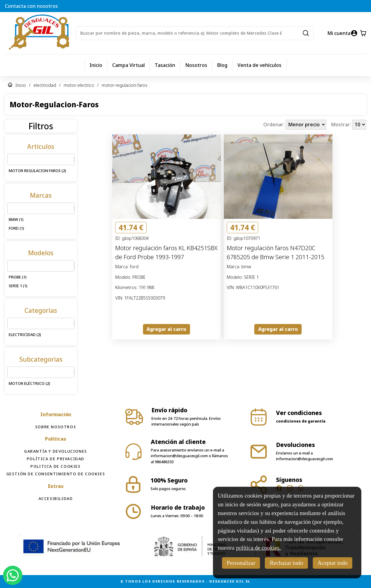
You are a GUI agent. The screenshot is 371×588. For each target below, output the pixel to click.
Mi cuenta (339, 33)
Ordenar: (274, 124)
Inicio (96, 65)
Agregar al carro (166, 329)
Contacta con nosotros (31, 6)
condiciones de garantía (301, 421)
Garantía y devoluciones (56, 451)
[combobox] (11, 159)
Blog (222, 65)
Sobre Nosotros (56, 427)
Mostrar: (342, 124)
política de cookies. (258, 548)
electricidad (45, 85)
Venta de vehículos (259, 65)
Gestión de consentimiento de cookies (56, 474)
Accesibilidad (56, 498)
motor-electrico (79, 85)
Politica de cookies (55, 466)
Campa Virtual (128, 65)
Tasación (165, 65)
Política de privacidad (56, 459)
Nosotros (196, 65)
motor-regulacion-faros (125, 85)
